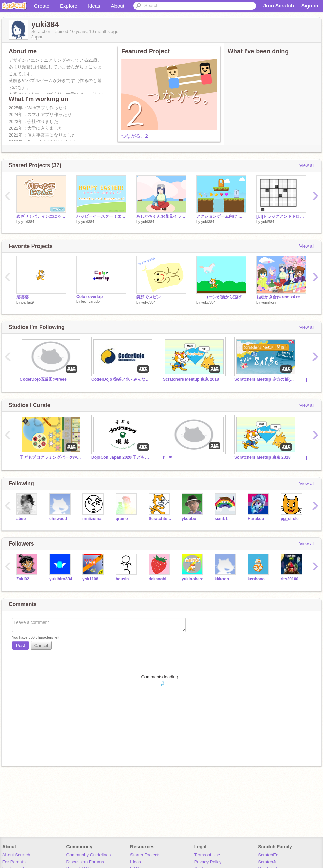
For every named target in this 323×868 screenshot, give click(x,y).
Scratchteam (160, 519)
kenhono (256, 579)
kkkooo (222, 579)
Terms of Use (207, 855)
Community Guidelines (88, 855)
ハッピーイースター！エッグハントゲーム (101, 216)
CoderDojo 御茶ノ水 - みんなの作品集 (122, 379)
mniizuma (92, 519)
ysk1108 (90, 579)
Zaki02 (23, 579)
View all (307, 165)
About (118, 6)
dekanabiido (160, 579)
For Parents (14, 862)
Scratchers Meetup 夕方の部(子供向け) (265, 379)
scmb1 (221, 519)
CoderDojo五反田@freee (43, 379)
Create (42, 6)
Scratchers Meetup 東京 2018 (191, 379)
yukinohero (193, 579)
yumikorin (269, 302)
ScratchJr (267, 862)
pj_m (168, 457)
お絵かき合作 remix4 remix (281, 297)
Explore (69, 6)
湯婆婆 (22, 297)
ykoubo (189, 519)
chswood (58, 519)
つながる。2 (135, 136)
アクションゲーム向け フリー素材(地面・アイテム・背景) (221, 216)
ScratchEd (268, 855)
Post (20, 645)
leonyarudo (91, 301)
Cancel (41, 645)
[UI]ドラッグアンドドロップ (281, 216)
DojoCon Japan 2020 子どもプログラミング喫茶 (122, 457)
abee (21, 519)
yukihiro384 (61, 579)
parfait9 (28, 302)
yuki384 (28, 222)
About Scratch (16, 855)
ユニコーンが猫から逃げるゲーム (221, 297)
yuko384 (149, 302)
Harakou (256, 519)
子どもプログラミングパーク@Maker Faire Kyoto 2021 (50, 457)
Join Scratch (279, 6)
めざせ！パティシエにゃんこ (41, 216)
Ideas (94, 6)
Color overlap (89, 297)
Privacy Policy (208, 862)
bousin (122, 579)
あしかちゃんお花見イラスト (161, 216)
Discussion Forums (85, 862)
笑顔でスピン (149, 297)
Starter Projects (145, 855)
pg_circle (290, 519)
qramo (122, 519)
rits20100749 (292, 579)
